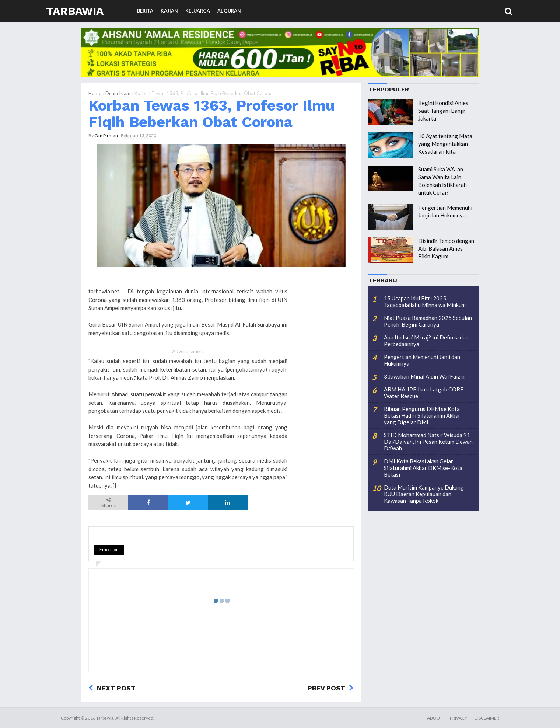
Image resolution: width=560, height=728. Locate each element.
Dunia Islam (118, 93)
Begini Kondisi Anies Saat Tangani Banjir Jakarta (443, 111)
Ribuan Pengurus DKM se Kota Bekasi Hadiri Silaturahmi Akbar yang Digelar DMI (422, 415)
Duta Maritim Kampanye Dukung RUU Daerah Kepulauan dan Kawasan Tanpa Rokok (424, 494)
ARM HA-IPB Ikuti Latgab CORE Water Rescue (424, 393)
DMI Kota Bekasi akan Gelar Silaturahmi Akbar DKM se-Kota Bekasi (423, 468)
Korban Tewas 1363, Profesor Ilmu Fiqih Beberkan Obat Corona (211, 114)
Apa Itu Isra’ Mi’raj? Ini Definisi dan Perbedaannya (426, 341)
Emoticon (109, 549)
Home (95, 93)
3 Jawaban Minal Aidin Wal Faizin (424, 376)
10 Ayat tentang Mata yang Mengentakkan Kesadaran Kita (445, 144)
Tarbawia (75, 11)
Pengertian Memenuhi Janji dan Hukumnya (422, 360)
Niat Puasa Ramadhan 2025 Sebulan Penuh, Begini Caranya (428, 321)
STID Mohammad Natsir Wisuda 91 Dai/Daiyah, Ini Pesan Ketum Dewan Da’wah (428, 442)
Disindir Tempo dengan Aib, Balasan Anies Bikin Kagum (446, 248)
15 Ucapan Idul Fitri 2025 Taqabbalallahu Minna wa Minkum (425, 302)
